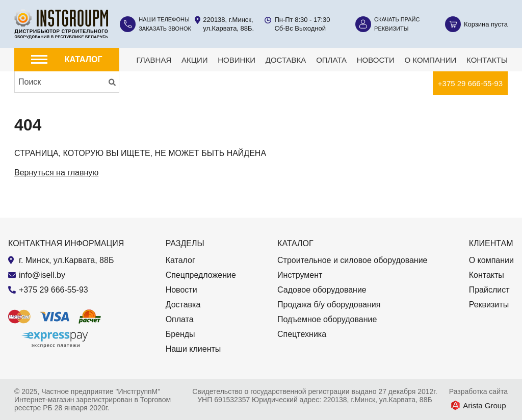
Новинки (237, 60)
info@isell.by (42, 275)
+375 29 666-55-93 (470, 83)
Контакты (487, 60)
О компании (431, 60)
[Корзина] (476, 24)
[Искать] (112, 82)
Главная (154, 60)
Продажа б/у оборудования (329, 305)
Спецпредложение (201, 275)
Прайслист (489, 290)
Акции (194, 60)
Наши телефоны (164, 19)
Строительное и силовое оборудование (352, 260)
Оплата (331, 60)
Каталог (180, 260)
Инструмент (300, 275)
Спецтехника (302, 334)
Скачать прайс (397, 19)
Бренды (180, 334)
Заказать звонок (165, 29)
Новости (376, 60)
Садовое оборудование (322, 290)
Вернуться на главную (56, 173)
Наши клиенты (193, 349)
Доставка (286, 60)
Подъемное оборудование (327, 319)
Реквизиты (391, 29)
